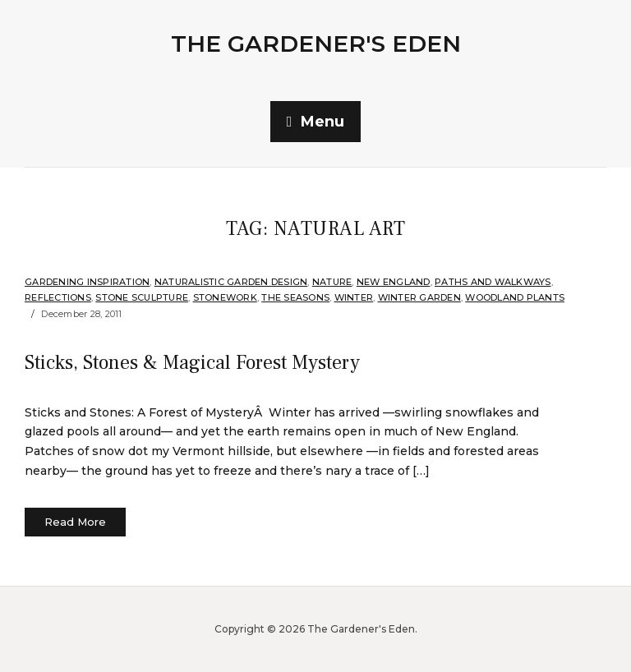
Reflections (58, 297)
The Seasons (295, 297)
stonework (225, 297)
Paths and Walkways (493, 282)
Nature (332, 282)
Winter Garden (419, 297)
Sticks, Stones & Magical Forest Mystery (192, 363)
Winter (354, 297)
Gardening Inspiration (87, 282)
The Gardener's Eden (316, 44)
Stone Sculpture (142, 297)
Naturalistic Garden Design (231, 282)
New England (394, 282)
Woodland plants (515, 297)
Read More (75, 522)
